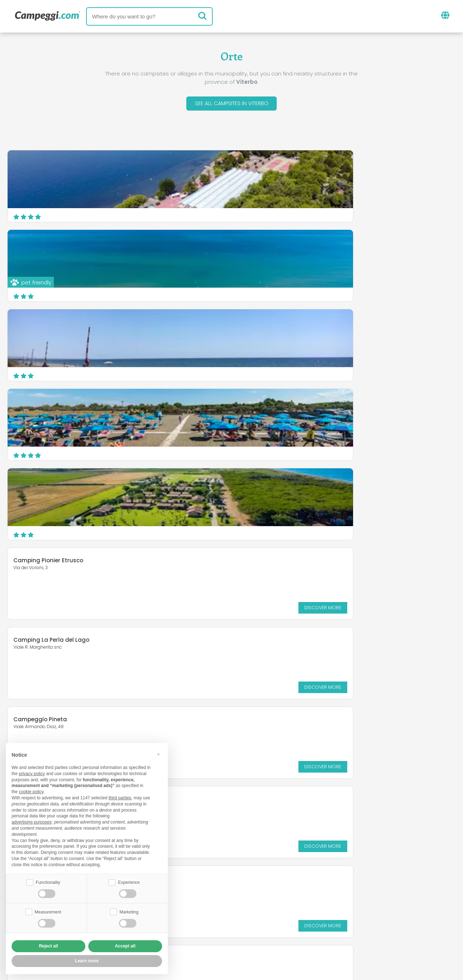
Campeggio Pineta (272, 403)
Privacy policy (192, 932)
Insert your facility (213, 920)
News (190, 890)
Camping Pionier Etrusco (280, 324)
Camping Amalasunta (277, 487)
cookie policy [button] (31, 791)
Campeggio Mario (271, 562)
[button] (158, 754)
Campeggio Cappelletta (48, 483)
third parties (120, 797)
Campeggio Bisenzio (43, 566)
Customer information (258, 932)
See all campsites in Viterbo (231, 104)
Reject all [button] (49, 946)
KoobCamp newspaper (245, 890)
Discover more (424, 371)
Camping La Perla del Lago (51, 403)
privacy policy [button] (32, 773)
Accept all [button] (125, 946)
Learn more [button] (87, 961)
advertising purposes (32, 821)
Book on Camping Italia (288, 920)
